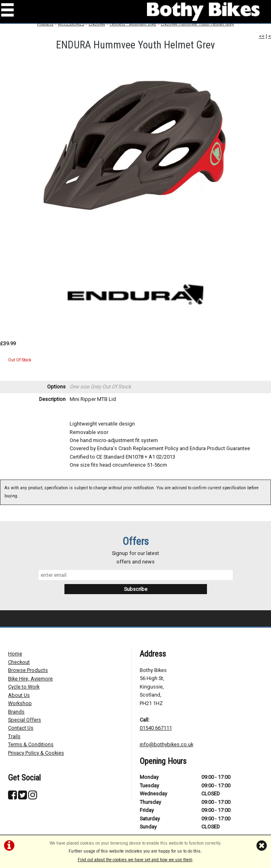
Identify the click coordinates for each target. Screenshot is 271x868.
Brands (16, 712)
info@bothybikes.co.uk (167, 744)
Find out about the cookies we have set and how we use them (135, 860)
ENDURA (97, 24)
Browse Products (28, 670)
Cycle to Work (24, 687)
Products (45, 24)
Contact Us (21, 728)
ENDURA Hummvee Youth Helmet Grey (197, 24)
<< (262, 36)
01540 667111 (156, 728)
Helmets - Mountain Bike (133, 24)
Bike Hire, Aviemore (30, 679)
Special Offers (25, 720)
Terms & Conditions (31, 744)
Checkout (19, 662)
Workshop (20, 703)
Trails (14, 736)
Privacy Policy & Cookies (36, 753)
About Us (19, 695)
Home (15, 654)
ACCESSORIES (71, 24)
